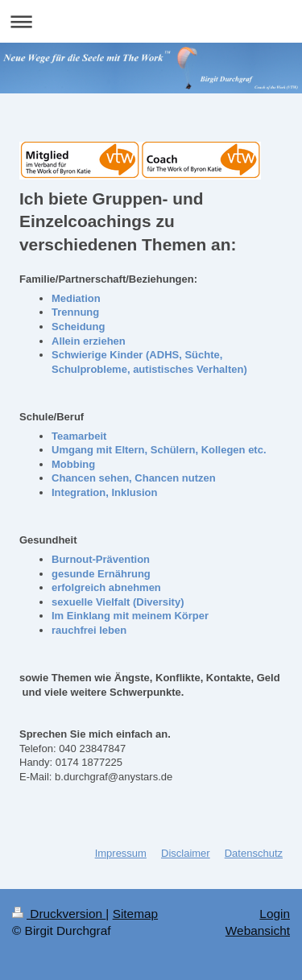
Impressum (121, 853)
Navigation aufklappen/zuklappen (151, 21)
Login (275, 914)
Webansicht (258, 930)
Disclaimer (186, 853)
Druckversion (59, 914)
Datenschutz (254, 853)
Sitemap (135, 914)
